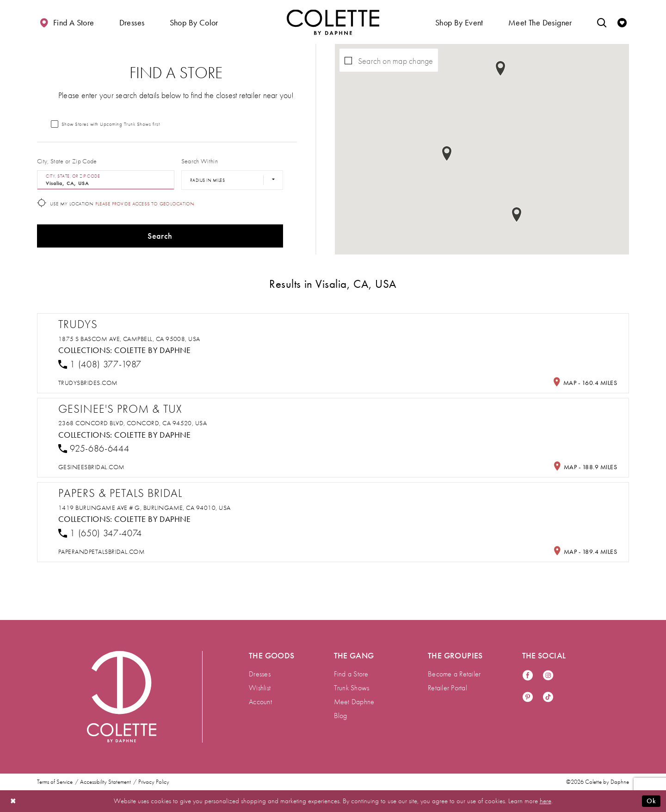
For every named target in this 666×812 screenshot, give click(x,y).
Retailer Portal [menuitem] (447, 688)
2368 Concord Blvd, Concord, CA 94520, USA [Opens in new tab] (133, 423)
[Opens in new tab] (88, 383)
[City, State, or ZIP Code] (106, 180)
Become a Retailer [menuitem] (454, 674)
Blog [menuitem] (341, 716)
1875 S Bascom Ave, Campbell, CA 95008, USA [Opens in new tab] (129, 339)
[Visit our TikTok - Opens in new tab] (548, 697)
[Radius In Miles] (232, 180)
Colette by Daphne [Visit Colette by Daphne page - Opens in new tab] (153, 350)
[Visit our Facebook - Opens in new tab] (528, 676)
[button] (132, 22)
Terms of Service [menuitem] (55, 782)
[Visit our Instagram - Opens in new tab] (548, 676)
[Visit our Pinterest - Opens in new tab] (528, 697)
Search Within (200, 161)
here (546, 801)
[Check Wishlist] (622, 22)
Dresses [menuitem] (260, 674)
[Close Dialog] (13, 801)
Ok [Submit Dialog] (651, 801)
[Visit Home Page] (333, 22)
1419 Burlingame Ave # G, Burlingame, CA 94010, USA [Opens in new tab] (145, 508)
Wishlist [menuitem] (260, 688)
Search (160, 236)
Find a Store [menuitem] (351, 674)
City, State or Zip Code (67, 161)
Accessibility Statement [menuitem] (105, 782)
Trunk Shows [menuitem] (352, 688)
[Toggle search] (602, 22)
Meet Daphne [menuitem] (354, 702)
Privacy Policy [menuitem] (154, 782)
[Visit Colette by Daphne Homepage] (122, 697)
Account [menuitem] (260, 702)
